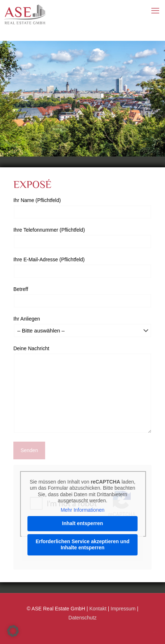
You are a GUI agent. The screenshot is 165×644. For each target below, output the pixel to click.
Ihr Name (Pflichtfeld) (82, 208)
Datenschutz (83, 618)
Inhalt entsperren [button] (83, 523)
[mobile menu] (155, 11)
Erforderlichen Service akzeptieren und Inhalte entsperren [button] (83, 545)
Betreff (82, 297)
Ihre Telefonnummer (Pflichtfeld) (82, 238)
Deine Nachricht (82, 389)
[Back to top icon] (155, 632)
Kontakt (98, 609)
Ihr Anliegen (82, 327)
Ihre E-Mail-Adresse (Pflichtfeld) (82, 267)
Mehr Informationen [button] (82, 510)
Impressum (123, 609)
